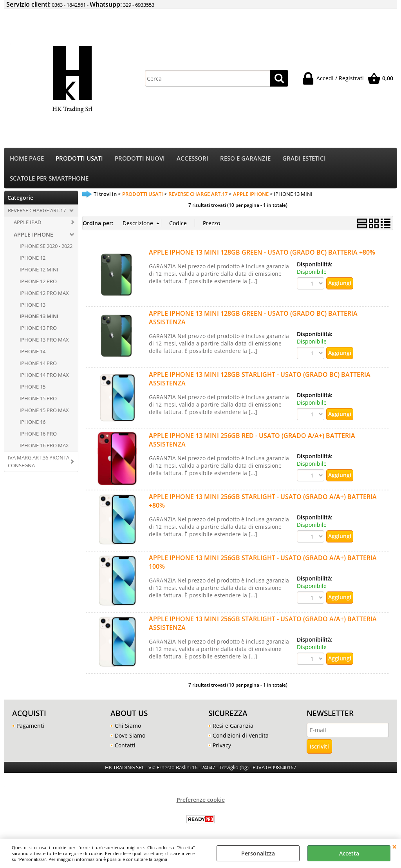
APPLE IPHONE (33, 236)
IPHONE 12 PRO (38, 283)
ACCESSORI (192, 159)
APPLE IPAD (27, 224)
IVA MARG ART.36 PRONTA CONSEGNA (39, 463)
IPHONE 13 (33, 306)
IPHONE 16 (33, 423)
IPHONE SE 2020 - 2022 (46, 248)
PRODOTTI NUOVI (140, 159)
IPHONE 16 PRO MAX (44, 447)
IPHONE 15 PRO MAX (44, 412)
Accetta (349, 853)
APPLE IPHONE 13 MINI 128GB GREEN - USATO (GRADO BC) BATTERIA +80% (262, 254)
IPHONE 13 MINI (39, 318)
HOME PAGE (27, 159)
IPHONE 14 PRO (38, 365)
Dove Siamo (130, 737)
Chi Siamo (128, 728)
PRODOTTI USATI (79, 159)
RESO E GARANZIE (245, 159)
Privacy (222, 747)
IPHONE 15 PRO (38, 400)
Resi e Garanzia (233, 728)
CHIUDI (395, 846)
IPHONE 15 (33, 388)
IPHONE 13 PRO (38, 330)
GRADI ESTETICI (304, 159)
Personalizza (258, 853)
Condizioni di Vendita (241, 737)
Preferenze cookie (201, 802)
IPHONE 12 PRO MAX (44, 295)
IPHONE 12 (33, 259)
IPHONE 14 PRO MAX (44, 376)
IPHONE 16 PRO (38, 435)
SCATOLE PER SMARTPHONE (49, 180)
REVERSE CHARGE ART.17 (37, 212)
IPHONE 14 (33, 353)
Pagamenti (30, 728)
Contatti (125, 747)
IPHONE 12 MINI (39, 271)
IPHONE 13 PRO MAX (44, 342)
